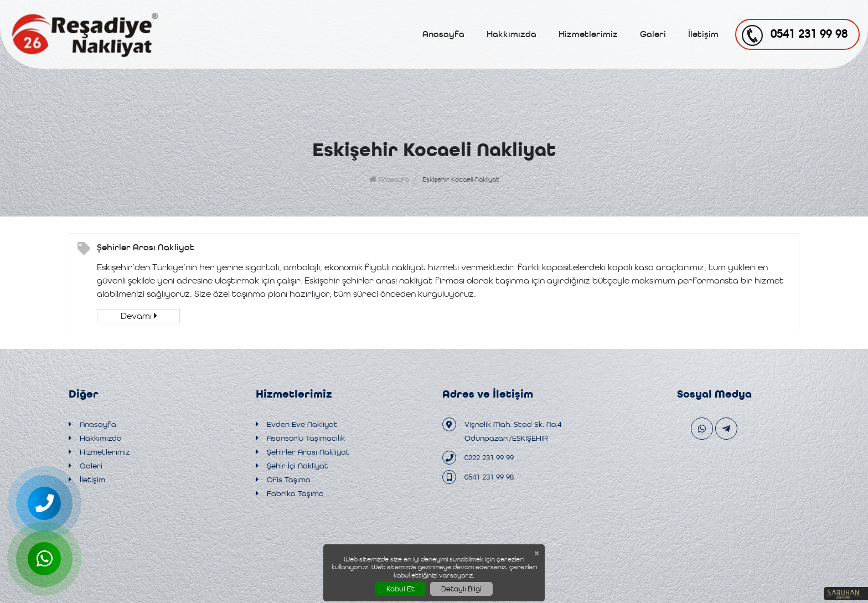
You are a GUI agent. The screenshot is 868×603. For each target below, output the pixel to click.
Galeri (653, 34)
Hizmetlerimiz (588, 34)
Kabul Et (401, 589)
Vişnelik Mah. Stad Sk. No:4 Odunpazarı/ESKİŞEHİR (502, 430)
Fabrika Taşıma (290, 494)
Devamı (139, 316)
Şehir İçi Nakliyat (292, 466)
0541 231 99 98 (478, 477)
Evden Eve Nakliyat (297, 424)
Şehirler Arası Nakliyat (146, 247)
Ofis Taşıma (283, 480)
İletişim (703, 34)
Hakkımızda (512, 34)
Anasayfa (443, 34)
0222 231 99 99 (478, 458)
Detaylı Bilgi (461, 589)
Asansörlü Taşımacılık (300, 438)
